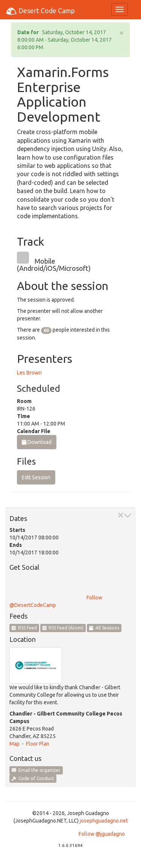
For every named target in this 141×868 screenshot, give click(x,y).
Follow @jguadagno (102, 834)
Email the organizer (36, 770)
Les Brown (29, 373)
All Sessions (104, 628)
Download (37, 442)
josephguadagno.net (104, 821)
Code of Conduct (33, 778)
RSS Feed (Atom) (63, 628)
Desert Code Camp (40, 11)
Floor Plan (38, 744)
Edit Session (36, 477)
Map (14, 744)
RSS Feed (24, 628)
